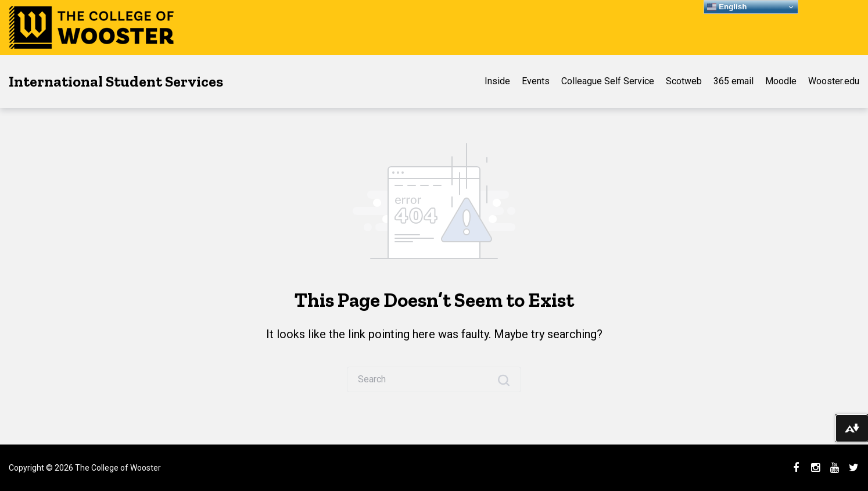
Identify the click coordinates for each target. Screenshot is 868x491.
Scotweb (684, 81)
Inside (497, 81)
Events (536, 81)
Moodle (781, 81)
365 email (734, 81)
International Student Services (116, 81)
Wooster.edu (834, 81)
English (727, 7)
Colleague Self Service (608, 81)
